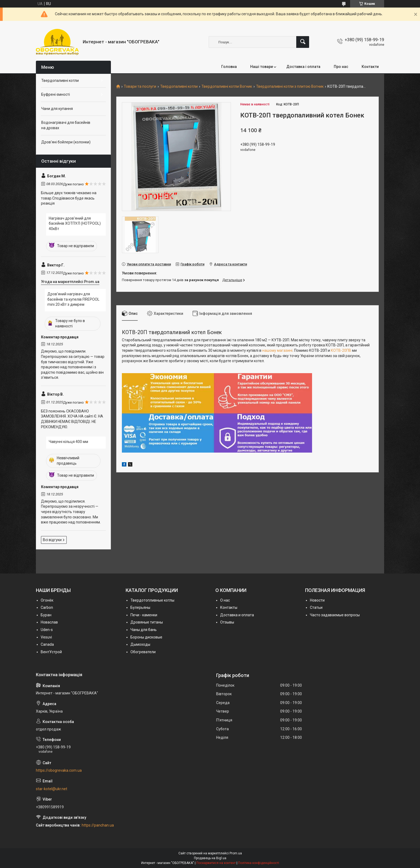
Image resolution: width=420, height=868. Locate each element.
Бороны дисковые (146, 637)
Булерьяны (140, 607)
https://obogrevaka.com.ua (59, 770)
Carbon (47, 607)
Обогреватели (143, 652)
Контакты (229, 607)
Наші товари (262, 67)
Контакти (370, 67)
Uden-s (47, 630)
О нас (225, 600)
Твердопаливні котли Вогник (227, 87)
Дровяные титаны (147, 622)
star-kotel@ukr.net (52, 789)
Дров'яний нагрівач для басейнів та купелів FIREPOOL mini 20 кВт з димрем (73, 299)
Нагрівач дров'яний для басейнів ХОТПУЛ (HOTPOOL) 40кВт (75, 223)
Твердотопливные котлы (152, 600)
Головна (229, 67)
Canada (47, 644)
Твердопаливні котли (179, 87)
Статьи (316, 607)
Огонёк (47, 600)
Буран (46, 615)
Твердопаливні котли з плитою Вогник (290, 87)
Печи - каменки (144, 615)
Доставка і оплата (303, 67)
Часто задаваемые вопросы (335, 615)
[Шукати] (303, 42)
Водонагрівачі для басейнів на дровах (66, 125)
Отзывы (227, 622)
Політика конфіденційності (259, 863)
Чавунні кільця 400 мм (68, 442)
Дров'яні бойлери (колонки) (66, 142)
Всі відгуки (52, 540)
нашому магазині (277, 350)
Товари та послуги (140, 87)
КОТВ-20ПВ (341, 350)
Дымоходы (140, 644)
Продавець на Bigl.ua (210, 858)
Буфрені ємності (56, 94)
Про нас (341, 67)
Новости (317, 600)
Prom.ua (236, 853)
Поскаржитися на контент (216, 863)
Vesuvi (46, 637)
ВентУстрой (51, 652)
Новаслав (49, 622)
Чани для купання (57, 109)
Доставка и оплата (237, 615)
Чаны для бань (144, 630)
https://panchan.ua (98, 825)
